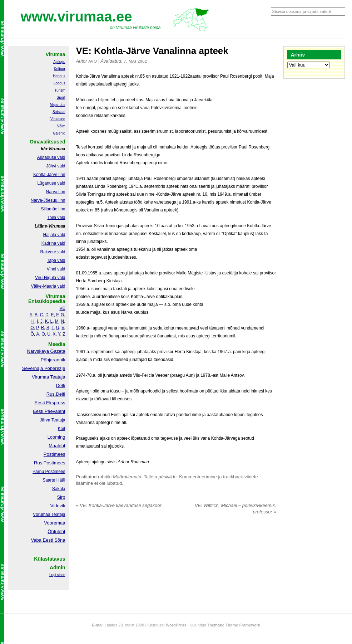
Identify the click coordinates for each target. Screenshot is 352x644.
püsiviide (168, 477)
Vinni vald (56, 269)
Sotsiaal (59, 112)
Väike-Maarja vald (48, 286)
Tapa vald (56, 260)
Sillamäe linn (53, 209)
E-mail (98, 625)
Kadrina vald (53, 243)
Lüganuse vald (51, 183)
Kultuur (60, 69)
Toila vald (56, 218)
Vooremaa (54, 523)
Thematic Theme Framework (234, 625)
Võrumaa (42, 514)
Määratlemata (127, 477)
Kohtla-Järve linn (49, 175)
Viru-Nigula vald (50, 278)
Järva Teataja (52, 420)
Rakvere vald (53, 252)
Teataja (58, 514)
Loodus (60, 83)
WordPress (176, 625)
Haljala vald (54, 235)
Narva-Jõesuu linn (48, 200)
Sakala (59, 489)
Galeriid (59, 133)
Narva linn (55, 192)
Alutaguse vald (51, 157)
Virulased (58, 119)
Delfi (60, 386)
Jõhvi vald (56, 166)
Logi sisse (57, 575)
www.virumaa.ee (76, 16)
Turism (60, 90)
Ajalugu (59, 62)
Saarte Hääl (54, 480)
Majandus (57, 105)
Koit (62, 429)
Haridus (59, 76)
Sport (61, 97)
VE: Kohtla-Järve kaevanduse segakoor (119, 505)
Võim (61, 126)
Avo (93, 61)
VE (62, 308)
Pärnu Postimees (49, 472)
